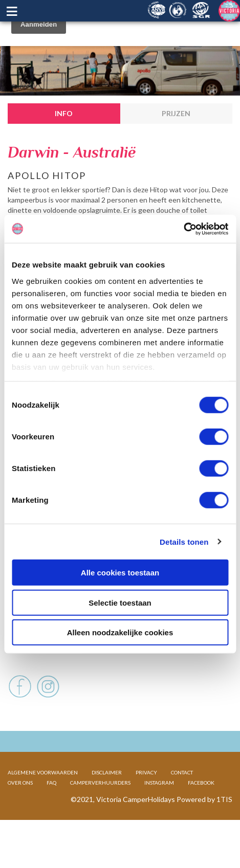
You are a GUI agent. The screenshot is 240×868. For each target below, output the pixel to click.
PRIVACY (146, 805)
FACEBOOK (201, 815)
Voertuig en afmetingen (56, 669)
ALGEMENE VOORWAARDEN (43, 805)
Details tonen (184, 541)
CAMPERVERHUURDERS (100, 815)
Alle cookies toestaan (120, 573)
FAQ (51, 815)
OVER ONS (20, 815)
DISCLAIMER (107, 805)
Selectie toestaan (120, 602)
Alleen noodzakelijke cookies (120, 632)
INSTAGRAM (159, 815)
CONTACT (182, 805)
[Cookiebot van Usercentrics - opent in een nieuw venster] (183, 229)
